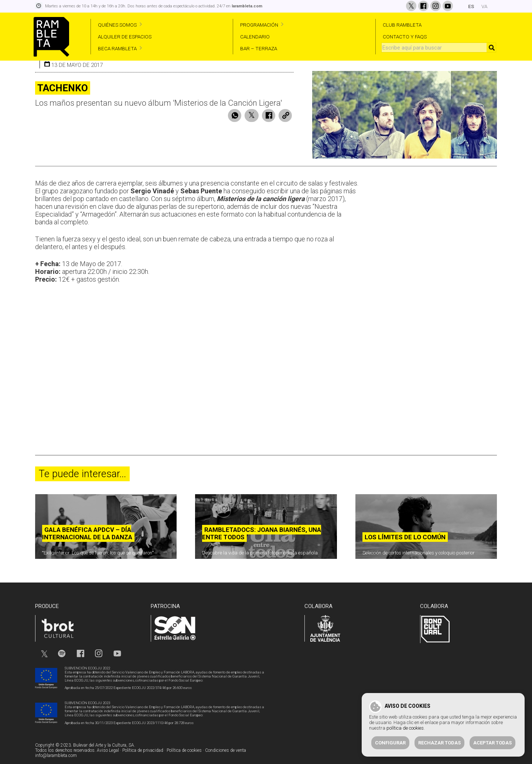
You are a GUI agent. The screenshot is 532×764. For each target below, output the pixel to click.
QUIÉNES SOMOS (117, 25)
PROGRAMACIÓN (259, 25)
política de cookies (405, 728)
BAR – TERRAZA (259, 48)
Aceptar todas (492, 743)
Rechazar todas (439, 743)
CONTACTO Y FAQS (405, 37)
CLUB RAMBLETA (402, 25)
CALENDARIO (255, 37)
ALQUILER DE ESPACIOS (125, 37)
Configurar (390, 743)
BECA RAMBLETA (117, 48)
